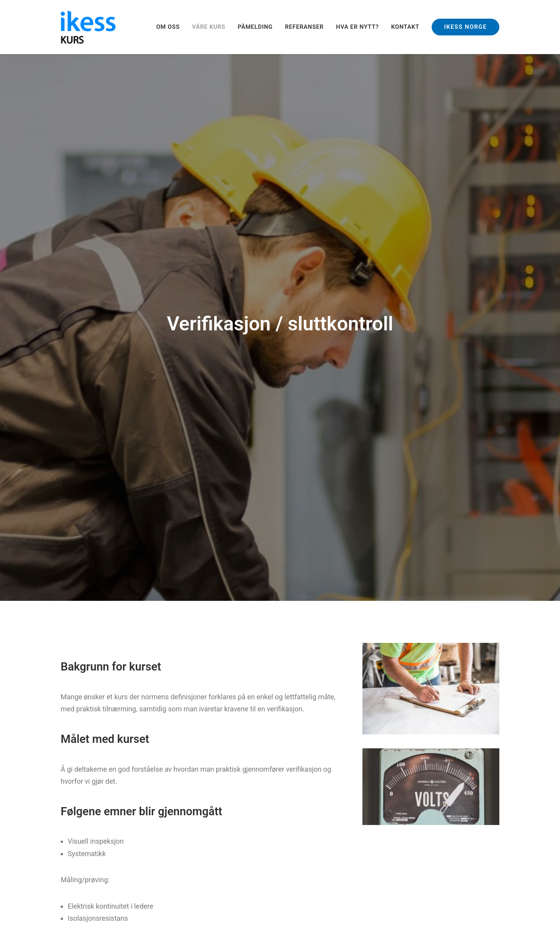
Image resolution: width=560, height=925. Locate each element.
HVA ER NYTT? (357, 27)
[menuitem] (171, 27)
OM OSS (168, 27)
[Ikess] (88, 27)
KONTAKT (405, 27)
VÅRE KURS (209, 27)
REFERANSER (304, 27)
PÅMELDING (255, 27)
